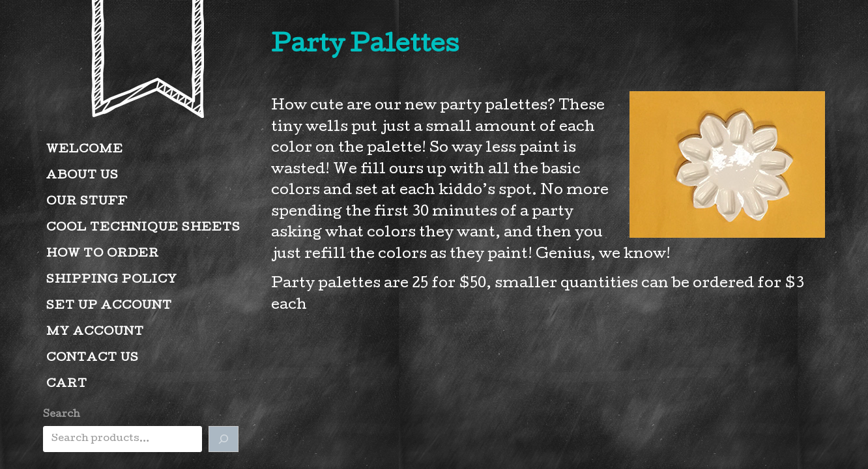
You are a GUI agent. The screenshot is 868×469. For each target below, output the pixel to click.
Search (62, 415)
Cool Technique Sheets (143, 228)
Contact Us (93, 359)
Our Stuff (87, 202)
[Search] (224, 439)
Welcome (85, 150)
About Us (82, 176)
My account (95, 333)
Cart (67, 385)
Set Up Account (109, 306)
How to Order (103, 254)
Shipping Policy (112, 280)
